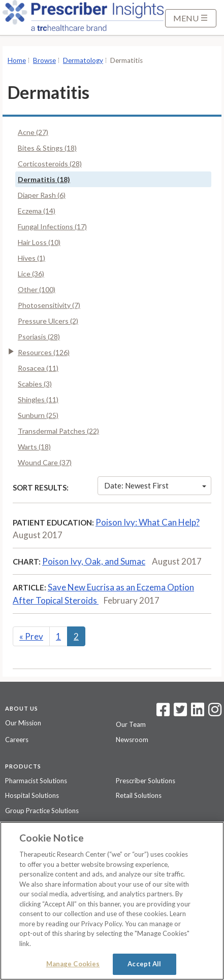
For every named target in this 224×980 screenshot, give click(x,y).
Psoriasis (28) (39, 337)
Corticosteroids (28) (50, 164)
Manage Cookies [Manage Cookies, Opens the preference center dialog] (73, 964)
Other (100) (37, 289)
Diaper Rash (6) (42, 195)
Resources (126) (44, 352)
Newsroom (132, 740)
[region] (112, 901)
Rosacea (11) (38, 368)
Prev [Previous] (31, 636)
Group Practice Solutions (42, 811)
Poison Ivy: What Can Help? (148, 522)
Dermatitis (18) (44, 179)
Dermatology (83, 60)
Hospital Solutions (32, 795)
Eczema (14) (37, 211)
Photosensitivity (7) (49, 305)
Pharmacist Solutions (36, 781)
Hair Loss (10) (39, 242)
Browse (44, 60)
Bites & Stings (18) (47, 148)
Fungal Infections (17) (52, 226)
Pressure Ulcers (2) (48, 321)
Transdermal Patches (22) (58, 431)
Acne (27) (33, 132)
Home (17, 60)
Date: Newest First (155, 485)
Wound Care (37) (45, 462)
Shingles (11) (38, 399)
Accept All (144, 964)
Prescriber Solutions (146, 781)
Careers (17, 740)
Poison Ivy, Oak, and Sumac (94, 561)
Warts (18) (34, 447)
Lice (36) (31, 274)
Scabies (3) (35, 384)
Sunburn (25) (38, 415)
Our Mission (23, 723)
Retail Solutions (139, 795)
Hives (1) (31, 258)
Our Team (131, 724)
